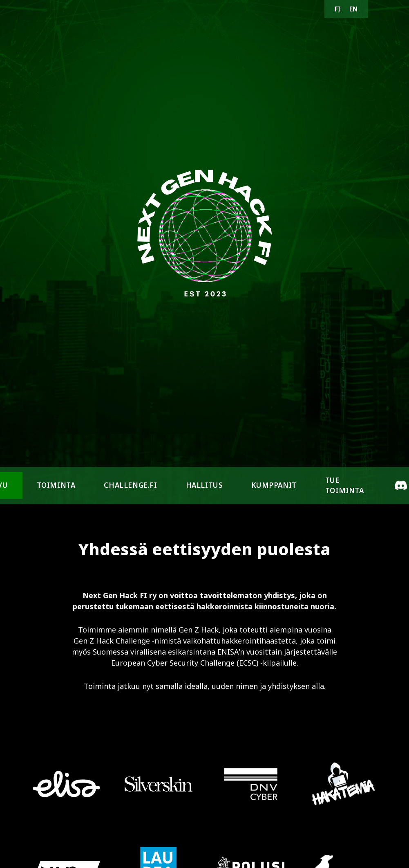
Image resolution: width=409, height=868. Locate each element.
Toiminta (56, 485)
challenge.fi (130, 485)
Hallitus (204, 485)
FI (338, 9)
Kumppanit (274, 485)
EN (354, 9)
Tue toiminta (345, 486)
